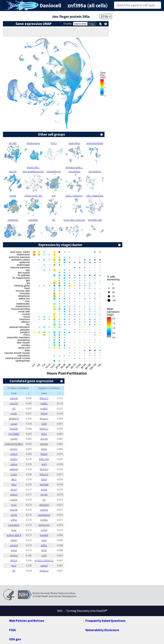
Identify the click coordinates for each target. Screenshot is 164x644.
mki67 (14, 540)
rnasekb (44, 535)
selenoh (14, 469)
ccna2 (14, 424)
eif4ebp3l (14, 419)
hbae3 (44, 413)
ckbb (44, 424)
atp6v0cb (44, 505)
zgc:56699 (14, 434)
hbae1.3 (44, 469)
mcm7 (14, 490)
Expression (80, 24)
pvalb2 (44, 408)
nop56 (14, 500)
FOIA (12, 630)
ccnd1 (14, 413)
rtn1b (44, 550)
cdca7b (14, 398)
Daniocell (50, 6)
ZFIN (106, 17)
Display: (68, 23)
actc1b (44, 439)
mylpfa (44, 520)
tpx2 (14, 565)
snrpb (14, 550)
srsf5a (14, 520)
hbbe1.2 (44, 474)
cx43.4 (14, 454)
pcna (14, 505)
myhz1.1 (44, 571)
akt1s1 (14, 560)
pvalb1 (44, 403)
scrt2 (44, 555)
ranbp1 (14, 494)
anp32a (14, 545)
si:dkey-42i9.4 (14, 535)
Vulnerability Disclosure (102, 630)
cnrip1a (44, 510)
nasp (14, 530)
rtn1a (44, 434)
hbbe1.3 (44, 398)
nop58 (14, 439)
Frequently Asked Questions (105, 621)
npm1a (14, 449)
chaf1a (14, 459)
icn (44, 500)
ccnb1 (14, 474)
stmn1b (44, 444)
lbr (14, 571)
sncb (44, 540)
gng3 (44, 464)
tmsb (44, 449)
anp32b (14, 429)
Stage (92, 24)
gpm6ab (44, 484)
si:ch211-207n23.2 (44, 560)
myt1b (44, 530)
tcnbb (44, 490)
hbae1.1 (44, 419)
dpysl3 (44, 494)
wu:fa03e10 (44, 515)
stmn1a (14, 555)
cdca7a (14, 403)
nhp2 (14, 484)
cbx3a (14, 515)
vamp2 (44, 565)
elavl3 (44, 479)
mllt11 (44, 545)
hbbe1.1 (44, 429)
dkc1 (14, 479)
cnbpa (14, 464)
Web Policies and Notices (27, 621)
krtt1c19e (44, 459)
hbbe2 (44, 454)
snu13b (14, 510)
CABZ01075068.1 (14, 444)
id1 (14, 408)
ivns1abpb (14, 525)
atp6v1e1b (44, 525)
